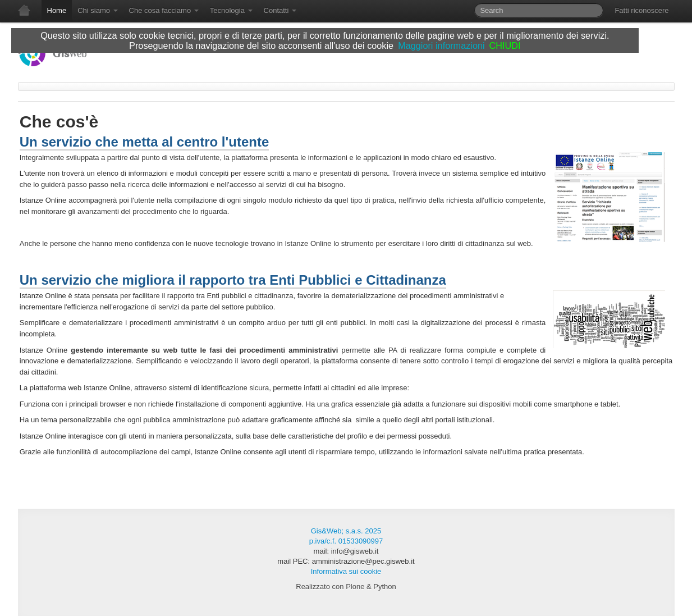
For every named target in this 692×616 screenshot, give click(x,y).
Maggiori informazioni (441, 45)
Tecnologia (231, 10)
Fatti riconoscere (641, 10)
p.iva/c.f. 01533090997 (346, 541)
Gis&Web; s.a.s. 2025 (346, 531)
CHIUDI (505, 45)
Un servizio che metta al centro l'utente (145, 142)
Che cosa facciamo (164, 10)
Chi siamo (97, 10)
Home (57, 10)
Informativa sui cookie (346, 571)
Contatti (280, 10)
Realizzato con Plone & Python (346, 587)
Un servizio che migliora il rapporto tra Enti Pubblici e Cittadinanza (233, 280)
